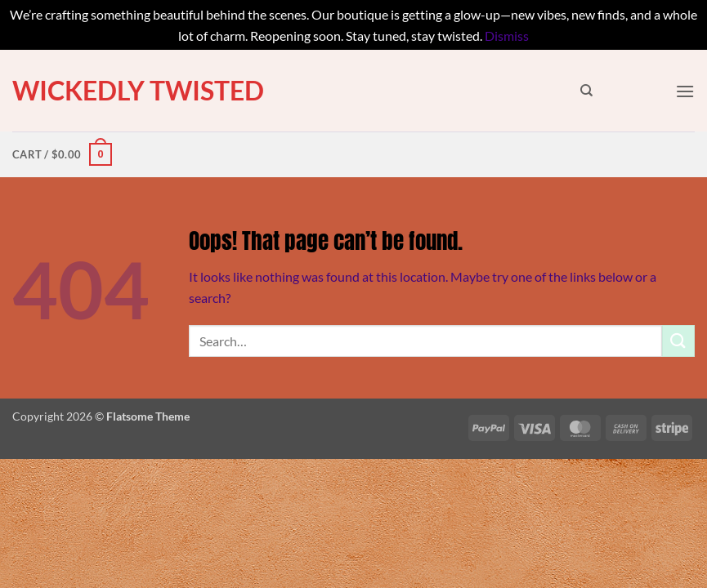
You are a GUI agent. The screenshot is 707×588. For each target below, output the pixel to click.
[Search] (586, 91)
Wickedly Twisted (138, 91)
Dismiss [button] (507, 36)
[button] (685, 91)
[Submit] (678, 341)
